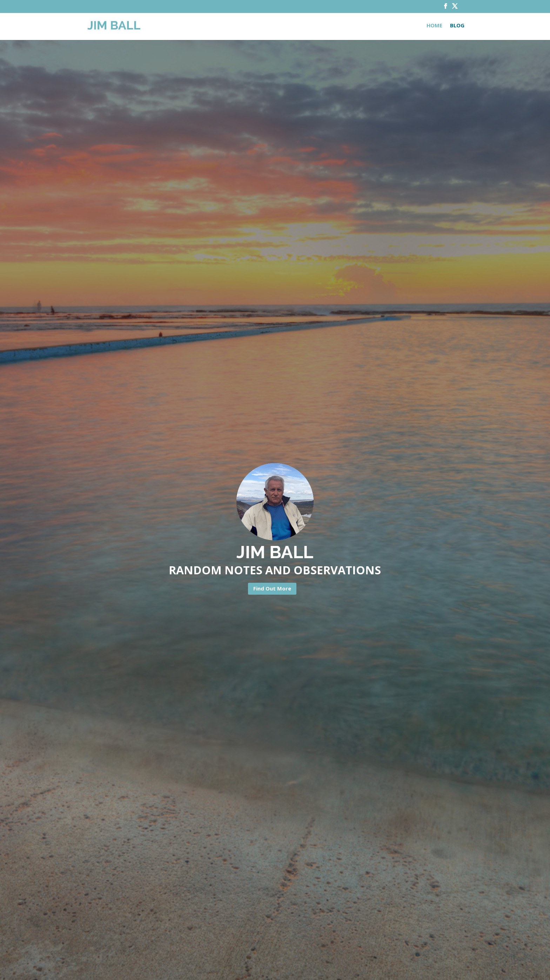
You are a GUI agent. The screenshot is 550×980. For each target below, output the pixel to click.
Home (434, 26)
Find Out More (272, 588)
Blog (457, 26)
